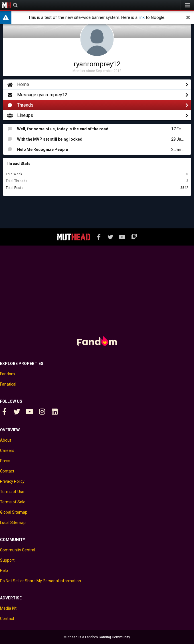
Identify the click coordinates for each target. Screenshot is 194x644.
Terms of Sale (13, 502)
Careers (7, 450)
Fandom (7, 374)
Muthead (7, 5)
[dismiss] (188, 17)
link (142, 18)
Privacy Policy (12, 481)
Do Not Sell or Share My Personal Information (41, 581)
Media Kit (8, 608)
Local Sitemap (13, 523)
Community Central (18, 550)
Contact (7, 471)
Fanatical (8, 384)
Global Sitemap (14, 512)
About (6, 440)
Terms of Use (12, 492)
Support (7, 560)
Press (5, 461)
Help (4, 571)
